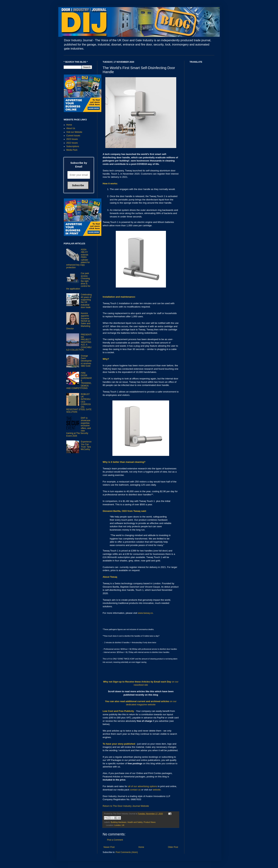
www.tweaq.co (145, 613)
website (157, 790)
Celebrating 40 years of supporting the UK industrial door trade (86, 301)
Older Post (173, 847)
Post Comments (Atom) (127, 852)
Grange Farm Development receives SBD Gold (86, 361)
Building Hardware (119, 822)
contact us (135, 790)
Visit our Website (74, 132)
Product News (150, 822)
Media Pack (72, 150)
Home (141, 847)
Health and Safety (135, 822)
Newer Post (109, 847)
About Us (71, 128)
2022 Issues (72, 143)
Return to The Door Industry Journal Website (126, 806)
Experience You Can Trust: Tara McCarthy (86, 446)
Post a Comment (115, 840)
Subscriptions (73, 146)
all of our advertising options (143, 786)
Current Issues (73, 136)
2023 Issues (72, 139)
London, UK (119, 825)
